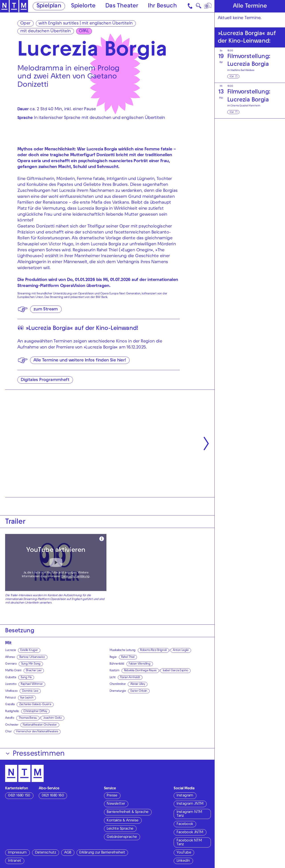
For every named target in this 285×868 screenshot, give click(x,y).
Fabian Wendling (139, 664)
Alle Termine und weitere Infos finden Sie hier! (80, 361)
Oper (25, 24)
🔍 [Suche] (198, 7)
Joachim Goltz (52, 718)
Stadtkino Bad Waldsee (242, 70)
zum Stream (46, 310)
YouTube (184, 853)
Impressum (17, 853)
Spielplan (49, 6)
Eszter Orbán (139, 691)
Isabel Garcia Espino (175, 671)
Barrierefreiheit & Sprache (127, 812)
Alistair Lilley (138, 684)
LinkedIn (183, 861)
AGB (68, 853)
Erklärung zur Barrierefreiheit (102, 853)
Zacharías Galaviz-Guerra (35, 705)
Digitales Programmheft (45, 380)
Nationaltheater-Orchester (40, 725)
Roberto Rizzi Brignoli (153, 650)
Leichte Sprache (120, 829)
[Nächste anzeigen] (206, 444)
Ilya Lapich (27, 698)
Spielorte (83, 6)
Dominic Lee (30, 691)
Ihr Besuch (162, 6)
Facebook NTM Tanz (189, 843)
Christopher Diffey (35, 711)
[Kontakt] (190, 6)
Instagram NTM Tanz (189, 814)
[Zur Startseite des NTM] (14, 6)
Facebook (185, 824)
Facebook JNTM (190, 833)
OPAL (84, 31)
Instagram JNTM (190, 804)
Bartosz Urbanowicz (32, 657)
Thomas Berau (28, 718)
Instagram (185, 796)
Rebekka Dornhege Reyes (140, 671)
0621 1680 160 (53, 796)
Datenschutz (45, 853)
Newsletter (116, 804)
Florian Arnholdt (130, 678)
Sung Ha (26, 678)
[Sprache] (208, 6)
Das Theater (122, 6)
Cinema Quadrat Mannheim (245, 106)
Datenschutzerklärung (75, 577)
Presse (112, 796)
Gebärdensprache (122, 837)
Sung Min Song (31, 664)
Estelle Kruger (29, 650)
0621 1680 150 (19, 796)
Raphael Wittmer (32, 684)
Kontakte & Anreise (122, 821)
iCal (232, 77)
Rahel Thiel (128, 657)
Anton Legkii (181, 650)
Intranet (14, 861)
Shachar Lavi (34, 671)
